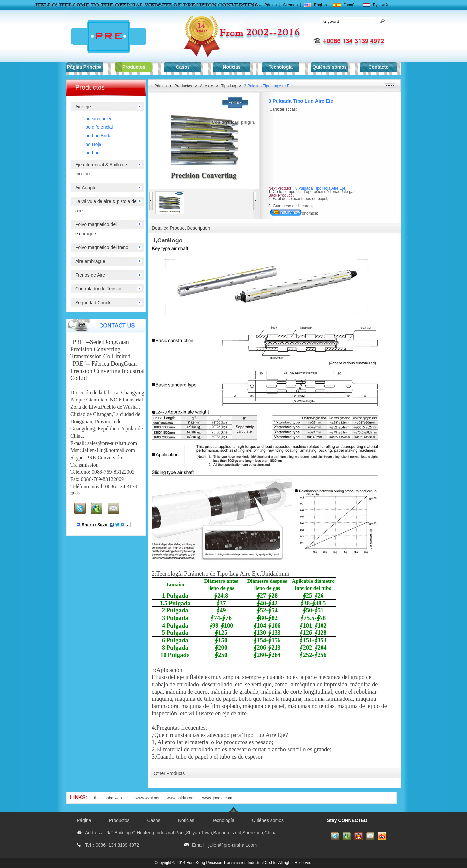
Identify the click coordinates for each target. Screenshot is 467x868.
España (350, 5)
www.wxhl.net (147, 798)
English (320, 5)
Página (270, 5)
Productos (134, 67)
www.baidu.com (181, 798)
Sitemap (290, 5)
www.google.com (217, 798)
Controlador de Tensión (99, 289)
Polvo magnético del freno (102, 247)
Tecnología (281, 67)
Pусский (380, 5)
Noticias (232, 67)
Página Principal (85, 67)
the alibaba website (111, 798)
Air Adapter (87, 188)
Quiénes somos (329, 67)
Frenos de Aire (90, 275)
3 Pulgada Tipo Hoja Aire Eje (320, 188)
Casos (183, 67)
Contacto (378, 67)
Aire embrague (90, 261)
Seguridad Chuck (93, 303)
